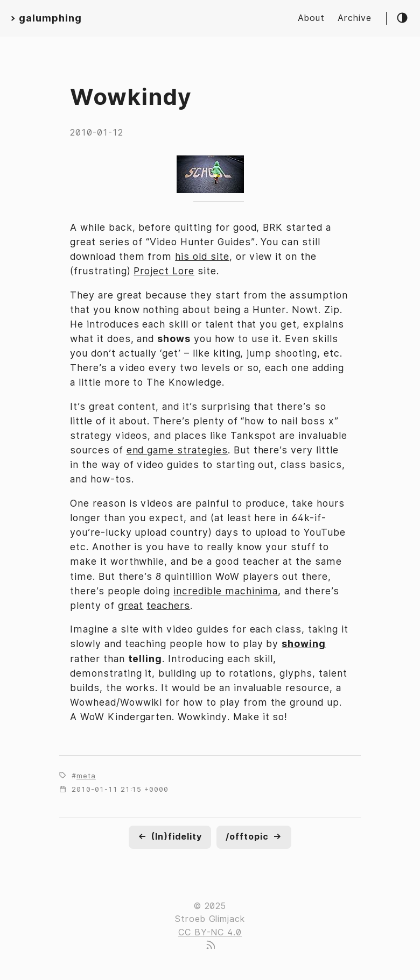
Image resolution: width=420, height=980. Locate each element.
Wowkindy (131, 97)
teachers (168, 605)
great (131, 605)
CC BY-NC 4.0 (210, 932)
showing (304, 644)
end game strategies (177, 450)
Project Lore (164, 271)
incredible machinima (226, 591)
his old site (202, 256)
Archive (355, 18)
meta (86, 776)
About (311, 18)
